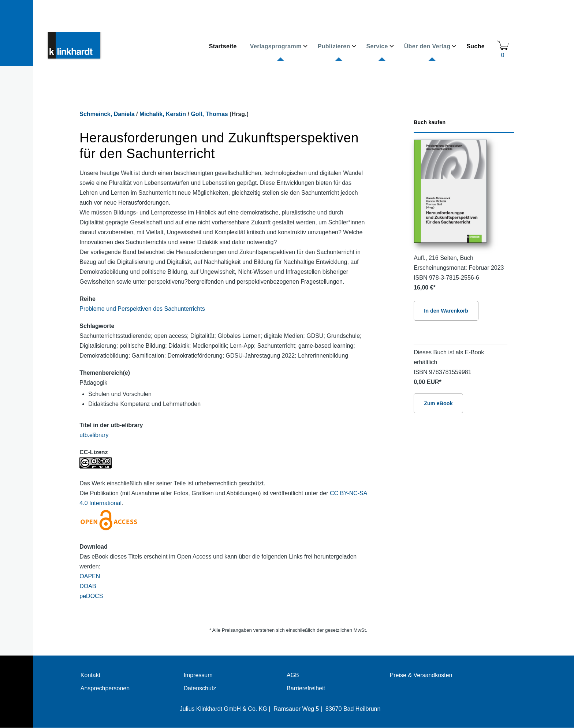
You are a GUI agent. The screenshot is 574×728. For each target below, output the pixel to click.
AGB (293, 675)
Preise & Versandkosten (421, 675)
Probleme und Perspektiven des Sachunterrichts (142, 309)
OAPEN (90, 576)
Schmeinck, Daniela (107, 114)
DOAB (88, 586)
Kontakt (90, 675)
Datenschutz (200, 688)
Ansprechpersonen (105, 688)
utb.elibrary (94, 435)
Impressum (198, 675)
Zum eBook (438, 403)
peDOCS (91, 596)
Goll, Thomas (209, 114)
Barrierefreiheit (306, 688)
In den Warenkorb (446, 311)
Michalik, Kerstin (163, 114)
